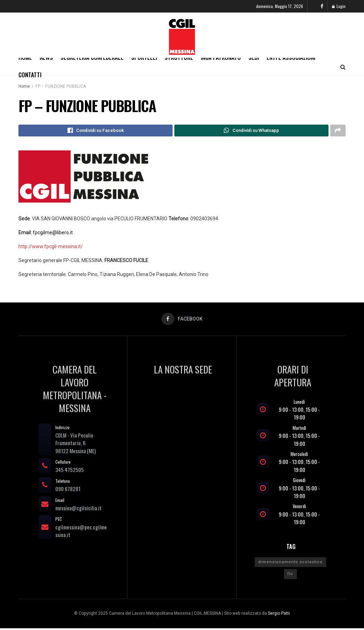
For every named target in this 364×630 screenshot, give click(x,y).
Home (24, 86)
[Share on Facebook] (96, 131)
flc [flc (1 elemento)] (290, 576)
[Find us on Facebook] (322, 6)
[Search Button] (343, 66)
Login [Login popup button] (339, 6)
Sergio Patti (279, 615)
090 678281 (68, 490)
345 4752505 (70, 471)
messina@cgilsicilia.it (78, 509)
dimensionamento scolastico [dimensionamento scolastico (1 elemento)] (290, 563)
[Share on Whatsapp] (251, 131)
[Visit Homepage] (182, 35)
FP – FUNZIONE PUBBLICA (61, 86)
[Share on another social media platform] (338, 131)
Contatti (30, 75)
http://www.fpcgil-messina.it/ (51, 247)
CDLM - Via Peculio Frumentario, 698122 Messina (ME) (76, 444)
